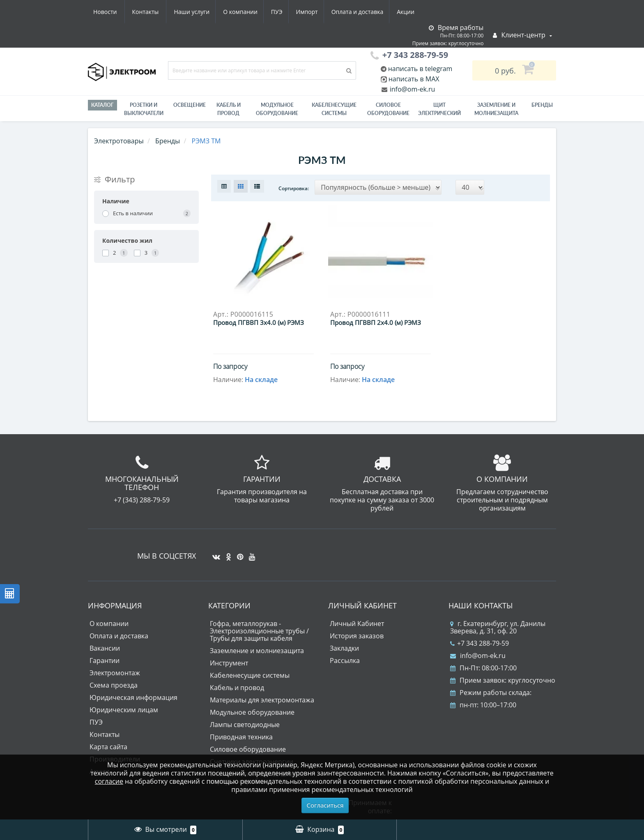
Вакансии (105, 648)
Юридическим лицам (124, 710)
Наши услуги (111, 12)
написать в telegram (420, 69)
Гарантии (105, 660)
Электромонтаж (115, 673)
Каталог (102, 105)
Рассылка (345, 660)
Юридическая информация (133, 697)
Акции (333, 12)
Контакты (410, 12)
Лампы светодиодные (245, 725)
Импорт (231, 12)
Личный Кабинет (357, 624)
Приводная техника (241, 737)
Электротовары (119, 141)
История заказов (357, 636)
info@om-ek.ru (412, 89)
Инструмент (229, 663)
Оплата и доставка (284, 12)
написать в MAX (414, 79)
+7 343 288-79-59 (480, 643)
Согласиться (325, 805)
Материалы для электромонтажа (262, 700)
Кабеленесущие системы (334, 109)
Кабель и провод (229, 109)
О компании (161, 12)
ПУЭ (200, 12)
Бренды (542, 105)
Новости (369, 12)
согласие (109, 781)
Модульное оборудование (277, 109)
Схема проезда (114, 685)
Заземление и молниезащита (257, 651)
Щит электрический (439, 109)
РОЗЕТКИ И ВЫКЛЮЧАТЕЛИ (144, 109)
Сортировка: (294, 188)
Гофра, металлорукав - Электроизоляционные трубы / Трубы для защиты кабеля (259, 631)
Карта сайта (108, 747)
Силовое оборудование (388, 109)
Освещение (190, 105)
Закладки (344, 648)
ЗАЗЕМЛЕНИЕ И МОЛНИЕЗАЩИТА (496, 109)
